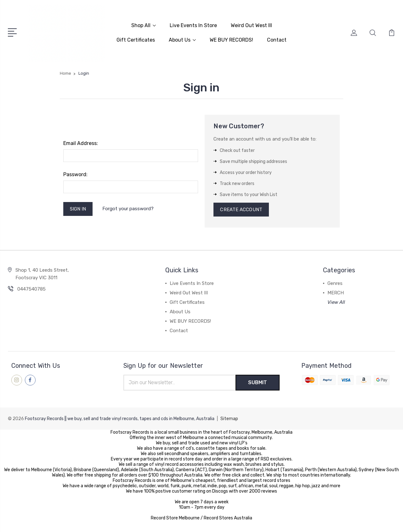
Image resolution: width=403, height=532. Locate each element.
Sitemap (229, 419)
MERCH (336, 293)
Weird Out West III (251, 25)
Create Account (241, 210)
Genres (335, 283)
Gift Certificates (136, 40)
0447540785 (31, 289)
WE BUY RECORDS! (231, 40)
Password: (75, 174)
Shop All (144, 25)
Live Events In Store (193, 25)
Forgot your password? (128, 209)
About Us (182, 40)
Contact (277, 40)
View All (336, 302)
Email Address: (81, 143)
